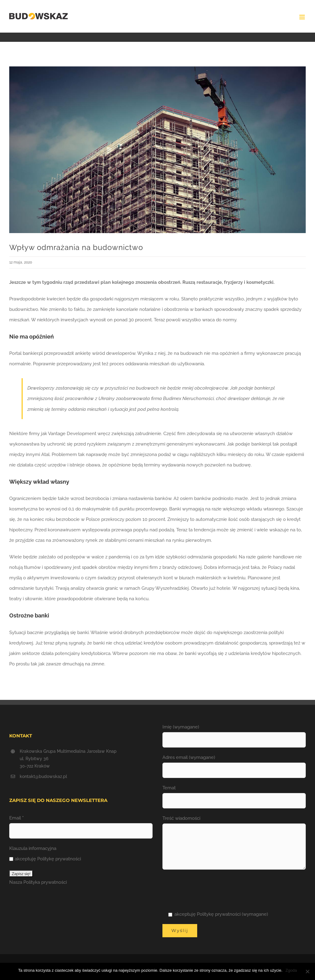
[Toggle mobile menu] (303, 17)
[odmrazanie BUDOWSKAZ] (157, 150)
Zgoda (291, 970)
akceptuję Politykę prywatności (45, 859)
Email (16, 818)
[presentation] (209, 889)
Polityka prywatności (45, 882)
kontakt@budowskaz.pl (43, 776)
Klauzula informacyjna (33, 848)
